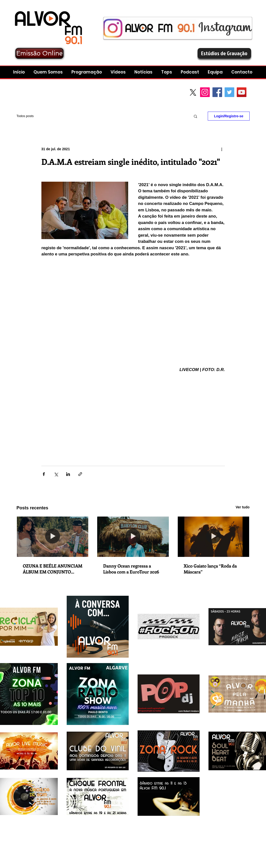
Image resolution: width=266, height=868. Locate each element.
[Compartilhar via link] (80, 474)
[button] (191, 72)
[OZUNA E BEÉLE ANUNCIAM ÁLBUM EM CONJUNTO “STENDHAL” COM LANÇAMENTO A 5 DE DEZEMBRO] (53, 537)
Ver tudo (242, 507)
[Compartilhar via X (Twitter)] (56, 474)
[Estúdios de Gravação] (224, 53)
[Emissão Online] (39, 53)
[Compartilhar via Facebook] (44, 474)
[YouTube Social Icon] (242, 92)
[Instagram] (205, 92)
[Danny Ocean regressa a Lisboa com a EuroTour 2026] (133, 537)
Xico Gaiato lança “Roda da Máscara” (210, 569)
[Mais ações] (222, 149)
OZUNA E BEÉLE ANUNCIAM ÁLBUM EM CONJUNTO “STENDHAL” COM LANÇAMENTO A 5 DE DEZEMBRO (53, 569)
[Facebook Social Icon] (217, 92)
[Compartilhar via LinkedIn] (68, 474)
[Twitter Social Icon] (229, 92)
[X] (193, 92)
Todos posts (25, 116)
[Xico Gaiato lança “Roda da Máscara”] (214, 537)
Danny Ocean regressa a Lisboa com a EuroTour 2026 (131, 569)
